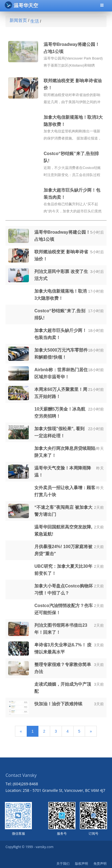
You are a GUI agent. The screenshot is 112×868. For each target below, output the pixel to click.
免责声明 (100, 863)
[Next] (91, 731)
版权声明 (81, 863)
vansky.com (45, 847)
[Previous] (21, 731)
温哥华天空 (21, 5)
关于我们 (63, 863)
